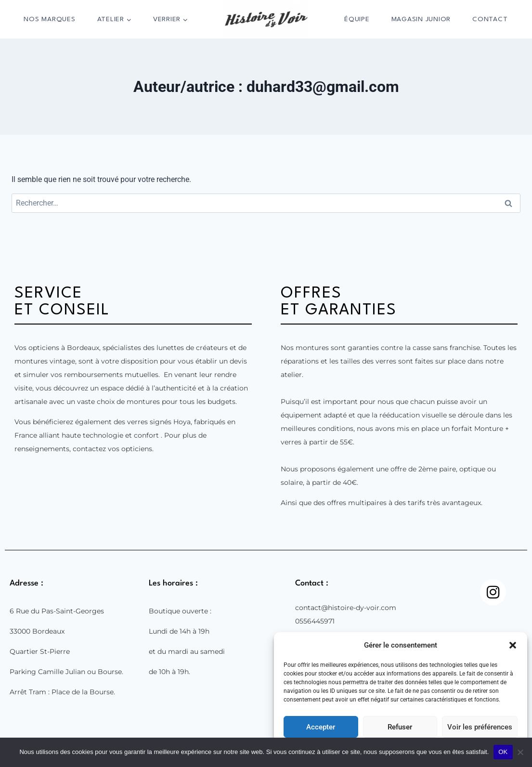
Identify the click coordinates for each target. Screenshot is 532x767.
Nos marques (49, 19)
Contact (490, 19)
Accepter (321, 727)
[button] (513, 645)
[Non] (520, 752)
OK (503, 752)
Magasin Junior (421, 19)
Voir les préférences (480, 727)
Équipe (357, 19)
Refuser (400, 727)
